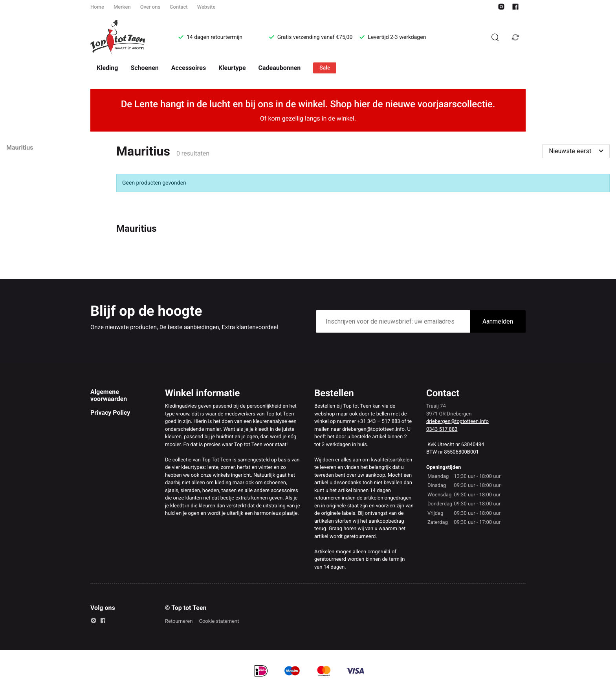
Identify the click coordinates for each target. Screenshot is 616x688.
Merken (122, 7)
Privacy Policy (110, 413)
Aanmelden (498, 321)
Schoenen (144, 68)
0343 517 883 (442, 429)
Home (97, 7)
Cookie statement (219, 621)
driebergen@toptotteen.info (457, 422)
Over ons (150, 7)
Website (206, 7)
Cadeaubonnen (280, 68)
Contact (179, 7)
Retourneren (179, 621)
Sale (325, 68)
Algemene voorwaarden (109, 395)
